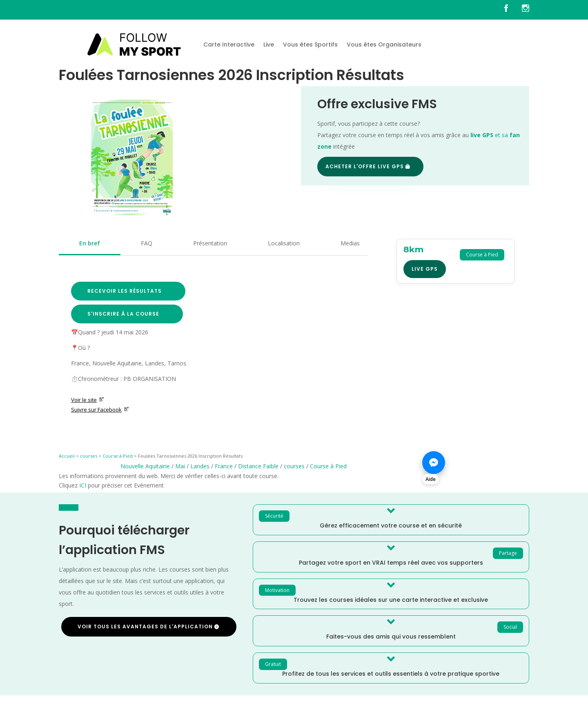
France (224, 466)
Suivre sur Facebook (100, 410)
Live (269, 45)
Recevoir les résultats (125, 291)
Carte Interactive (229, 45)
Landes (200, 466)
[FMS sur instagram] (526, 10)
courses (89, 456)
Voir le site (88, 400)
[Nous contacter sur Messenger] (476, 467)
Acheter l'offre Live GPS (365, 166)
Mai (180, 466)
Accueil (67, 456)
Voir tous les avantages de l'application (145, 627)
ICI (83, 485)
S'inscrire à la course (123, 314)
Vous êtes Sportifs (310, 45)
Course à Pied (118, 456)
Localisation (284, 243)
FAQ (147, 243)
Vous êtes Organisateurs (384, 45)
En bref (90, 243)
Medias (350, 243)
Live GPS (425, 269)
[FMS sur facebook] (512, 10)
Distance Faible (258, 466)
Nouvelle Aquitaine (145, 466)
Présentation (210, 243)
